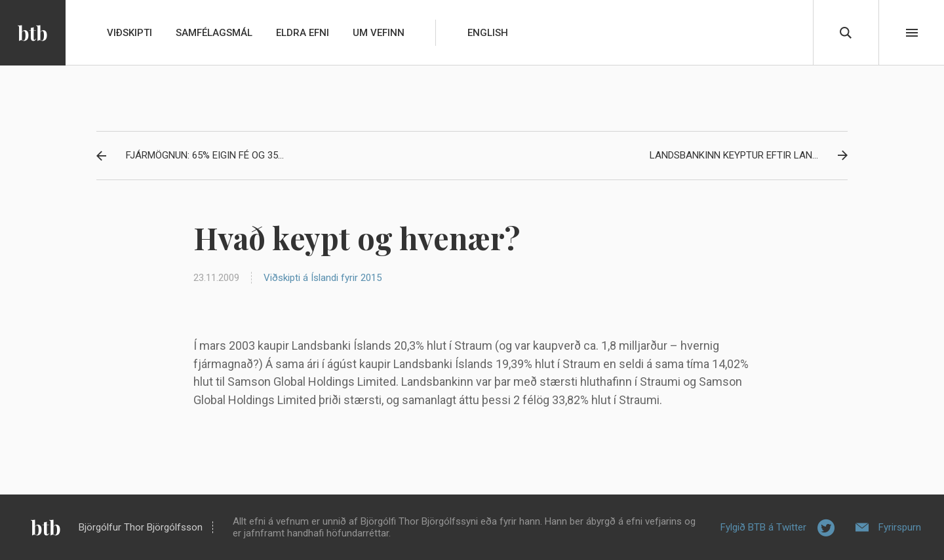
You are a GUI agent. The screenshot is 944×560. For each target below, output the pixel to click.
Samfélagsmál (214, 33)
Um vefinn (379, 33)
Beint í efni (912, 33)
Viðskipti (129, 33)
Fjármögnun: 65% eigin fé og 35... (205, 155)
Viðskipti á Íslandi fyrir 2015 (323, 278)
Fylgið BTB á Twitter (763, 527)
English (488, 33)
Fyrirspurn (900, 527)
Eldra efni (303, 33)
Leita (846, 33)
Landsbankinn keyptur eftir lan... (734, 155)
